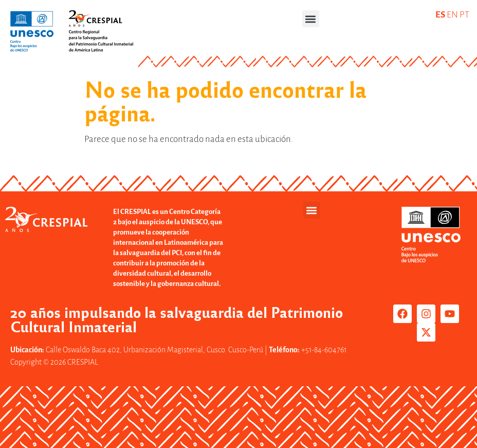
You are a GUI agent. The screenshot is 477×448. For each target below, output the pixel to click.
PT (464, 15)
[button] (311, 19)
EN (452, 15)
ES (440, 15)
